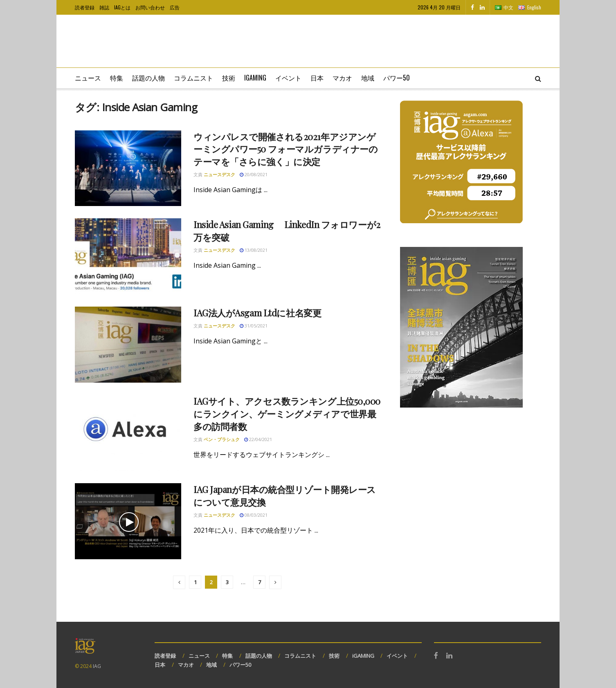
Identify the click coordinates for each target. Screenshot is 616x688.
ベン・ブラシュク (222, 439)
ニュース (88, 78)
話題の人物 (148, 78)
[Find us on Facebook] (472, 7)
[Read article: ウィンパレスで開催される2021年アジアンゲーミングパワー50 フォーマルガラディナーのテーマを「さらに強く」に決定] (128, 168)
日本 (317, 78)
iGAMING (363, 656)
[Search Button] (538, 78)
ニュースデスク (219, 174)
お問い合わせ (150, 7)
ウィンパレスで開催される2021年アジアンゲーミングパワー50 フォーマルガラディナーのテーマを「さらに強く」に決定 (286, 149)
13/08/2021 (254, 250)
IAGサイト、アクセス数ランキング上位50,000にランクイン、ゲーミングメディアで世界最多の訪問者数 (287, 414)
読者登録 (85, 7)
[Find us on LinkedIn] (482, 7)
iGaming (255, 78)
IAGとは (122, 7)
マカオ (342, 78)
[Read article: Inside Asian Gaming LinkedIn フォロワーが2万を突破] (128, 256)
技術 (229, 78)
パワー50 (397, 78)
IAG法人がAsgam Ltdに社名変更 (257, 313)
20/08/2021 (254, 174)
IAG (97, 666)
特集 (117, 78)
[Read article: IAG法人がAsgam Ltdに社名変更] (128, 345)
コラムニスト (193, 78)
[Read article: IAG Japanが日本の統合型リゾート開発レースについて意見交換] (128, 521)
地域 (368, 78)
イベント (288, 78)
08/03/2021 (254, 515)
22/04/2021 (258, 439)
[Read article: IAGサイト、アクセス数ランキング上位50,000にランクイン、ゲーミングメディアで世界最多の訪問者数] (128, 433)
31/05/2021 (254, 326)
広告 (175, 7)
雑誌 (104, 7)
